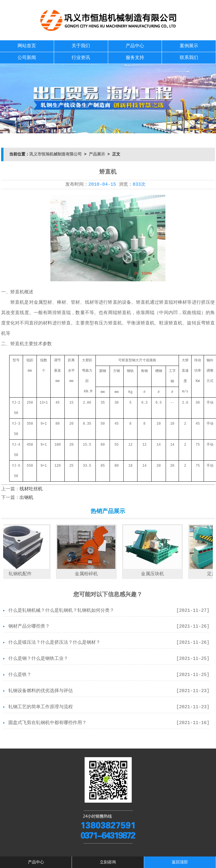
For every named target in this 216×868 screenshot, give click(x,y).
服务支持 (135, 58)
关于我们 (81, 46)
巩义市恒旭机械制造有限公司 (56, 154)
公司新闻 (27, 58)
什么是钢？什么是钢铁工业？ (38, 659)
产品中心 (135, 46)
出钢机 (26, 498)
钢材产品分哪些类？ (29, 626)
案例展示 (189, 46)
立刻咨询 (108, 862)
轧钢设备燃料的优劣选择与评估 (41, 691)
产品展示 (97, 154)
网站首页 (27, 46)
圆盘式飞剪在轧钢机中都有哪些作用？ (47, 723)
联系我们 (189, 58)
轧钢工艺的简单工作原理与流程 (41, 707)
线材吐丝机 (31, 489)
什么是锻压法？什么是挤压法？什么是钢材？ (54, 643)
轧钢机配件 (23, 574)
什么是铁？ (20, 675)
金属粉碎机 (89, 574)
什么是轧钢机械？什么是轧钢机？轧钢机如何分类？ (61, 611)
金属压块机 (155, 574)
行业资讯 (81, 58)
